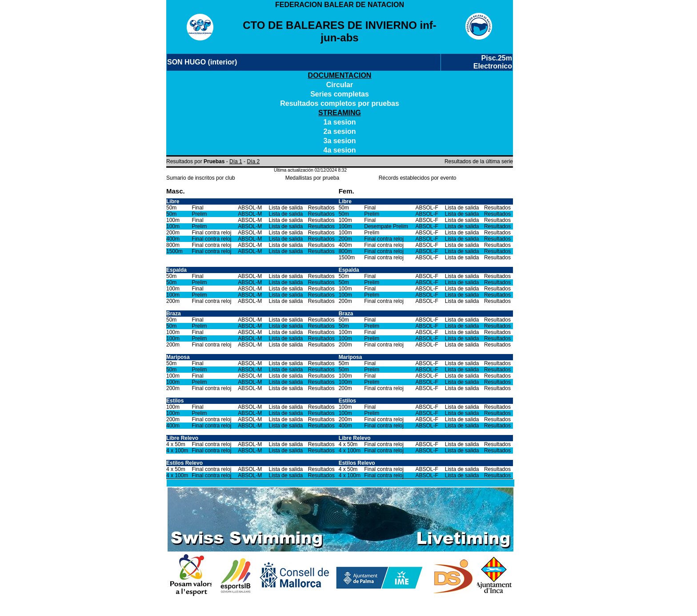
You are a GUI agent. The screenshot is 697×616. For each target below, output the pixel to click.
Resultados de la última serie (479, 161)
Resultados (321, 208)
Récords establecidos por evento (418, 178)
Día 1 (236, 161)
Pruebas (214, 161)
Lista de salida (286, 208)
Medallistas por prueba (312, 178)
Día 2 (253, 161)
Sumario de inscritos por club (201, 178)
